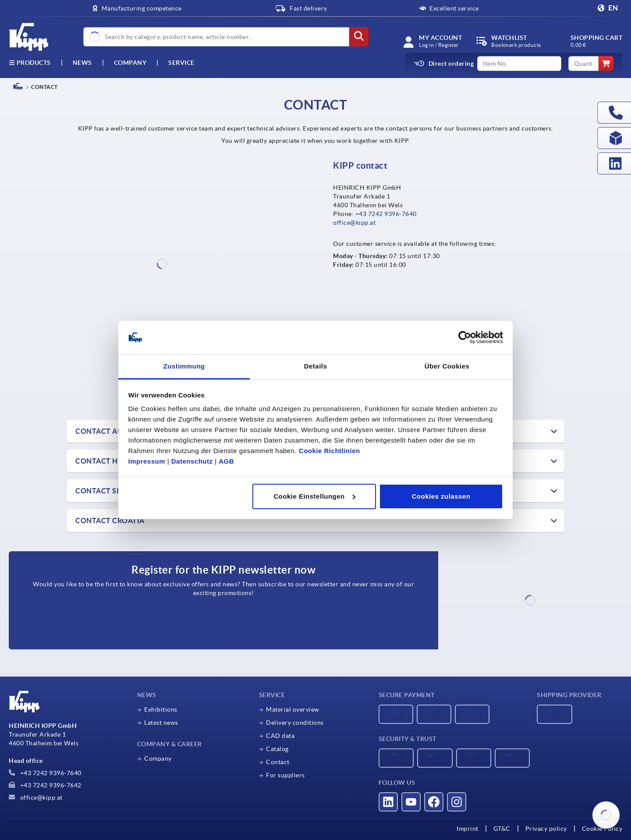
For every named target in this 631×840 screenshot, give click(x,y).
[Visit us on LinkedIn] (388, 802)
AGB (226, 461)
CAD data (280, 736)
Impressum (147, 461)
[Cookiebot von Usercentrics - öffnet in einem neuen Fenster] (465, 337)
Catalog (277, 749)
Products (30, 63)
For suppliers (285, 775)
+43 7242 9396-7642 (45, 785)
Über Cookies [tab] (447, 366)
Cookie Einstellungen (314, 496)
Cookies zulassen (441, 496)
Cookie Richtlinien (330, 451)
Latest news (161, 723)
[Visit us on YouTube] (411, 802)
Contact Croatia (110, 521)
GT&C (502, 829)
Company (130, 63)
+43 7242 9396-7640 (386, 214)
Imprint (468, 829)
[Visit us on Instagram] (457, 802)
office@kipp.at (354, 223)
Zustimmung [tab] (184, 366)
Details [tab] (316, 366)
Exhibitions (161, 709)
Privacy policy (546, 829)
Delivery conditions (295, 723)
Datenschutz (192, 461)
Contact (278, 762)
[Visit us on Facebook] (434, 802)
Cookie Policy (602, 829)
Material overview (293, 709)
